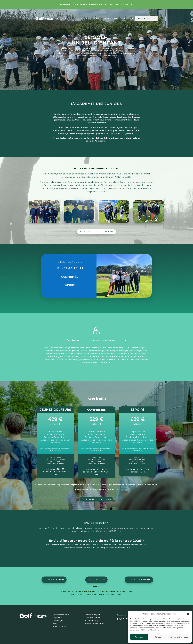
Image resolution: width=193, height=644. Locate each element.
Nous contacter (60, 626)
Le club (61, 19)
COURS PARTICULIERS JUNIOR (96, 499)
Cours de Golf (79, 19)
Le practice (96, 580)
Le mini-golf (58, 621)
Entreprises (113, 19)
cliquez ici (127, 4)
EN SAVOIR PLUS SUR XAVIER (96, 232)
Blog (55, 623)
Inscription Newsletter (95, 623)
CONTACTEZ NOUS (139, 580)
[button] (188, 614)
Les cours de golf (92, 615)
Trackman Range (92, 618)
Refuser (158, 637)
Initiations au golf (92, 621)
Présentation (54, 580)
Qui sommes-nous (61, 615)
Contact (129, 19)
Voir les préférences (179, 637)
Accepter (139, 637)
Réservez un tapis (146, 19)
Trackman (96, 19)
